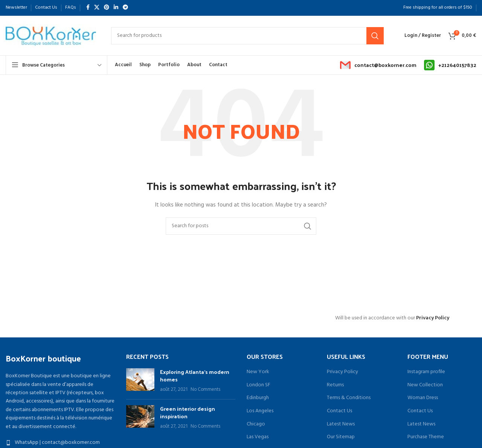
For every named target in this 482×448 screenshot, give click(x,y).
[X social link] (97, 8)
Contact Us (339, 411)
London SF (259, 385)
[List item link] (60, 443)
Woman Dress (423, 398)
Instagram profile (426, 372)
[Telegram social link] (125, 8)
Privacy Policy (433, 318)
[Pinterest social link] (107, 8)
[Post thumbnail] (140, 381)
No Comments (205, 390)
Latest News (341, 424)
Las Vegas (258, 437)
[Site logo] (51, 36)
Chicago (256, 424)
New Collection (425, 385)
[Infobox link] (378, 65)
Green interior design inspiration (188, 412)
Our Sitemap (341, 437)
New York (258, 372)
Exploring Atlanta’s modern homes (195, 376)
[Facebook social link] (88, 8)
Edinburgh (258, 398)
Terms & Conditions (349, 398)
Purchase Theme (426, 437)
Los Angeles (260, 411)
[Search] (247, 36)
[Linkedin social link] (116, 8)
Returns (335, 385)
